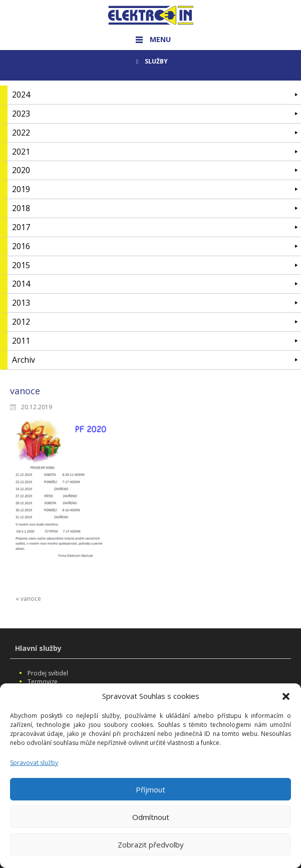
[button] (286, 703)
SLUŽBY (150, 61)
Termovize (43, 682)
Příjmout (150, 796)
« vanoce (28, 599)
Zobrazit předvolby (151, 851)
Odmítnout (151, 824)
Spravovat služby (34, 770)
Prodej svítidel (48, 673)
